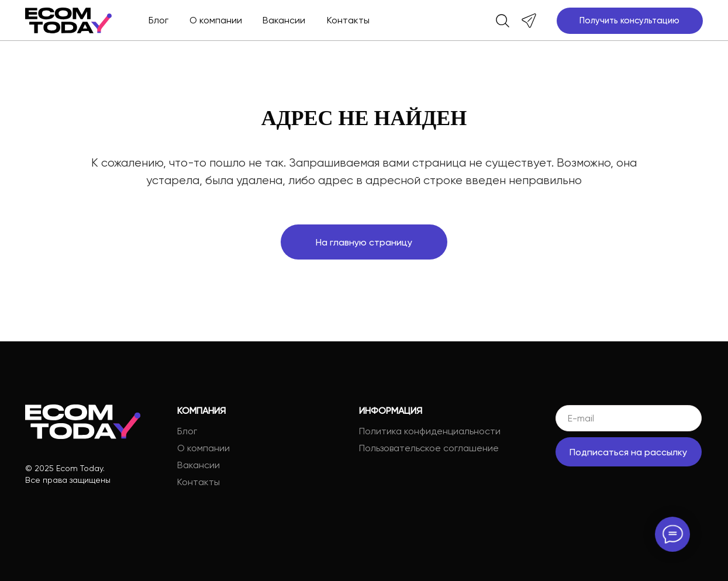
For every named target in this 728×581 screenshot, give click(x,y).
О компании (216, 20)
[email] (629, 418)
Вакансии (284, 20)
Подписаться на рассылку (628, 452)
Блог (158, 20)
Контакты (348, 20)
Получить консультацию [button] (629, 20)
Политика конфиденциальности (430, 431)
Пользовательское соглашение (429, 448)
